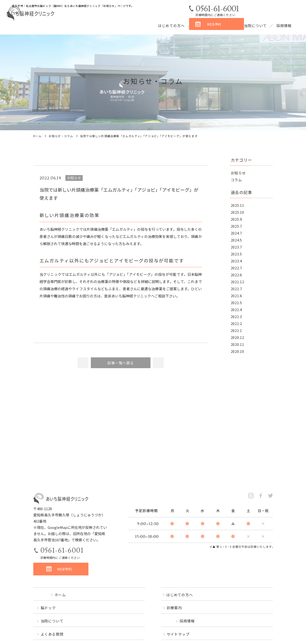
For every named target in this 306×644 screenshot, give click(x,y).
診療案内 (227, 26)
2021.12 (237, 282)
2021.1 (237, 330)
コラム (236, 180)
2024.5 (237, 240)
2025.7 (237, 226)
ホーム (37, 136)
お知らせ (238, 173)
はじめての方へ (171, 26)
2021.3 (237, 316)
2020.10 (237, 351)
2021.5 (237, 303)
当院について (255, 26)
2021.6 (237, 296)
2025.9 (237, 219)
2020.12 (237, 337)
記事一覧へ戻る (121, 363)
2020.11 (237, 344)
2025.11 (237, 205)
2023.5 (237, 254)
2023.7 (237, 247)
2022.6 (237, 275)
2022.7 (237, 268)
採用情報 (284, 26)
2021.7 (237, 289)
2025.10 (237, 212)
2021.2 (237, 323)
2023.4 (237, 261)
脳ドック (202, 26)
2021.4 (237, 310)
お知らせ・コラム (61, 136)
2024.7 (237, 233)
